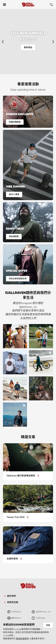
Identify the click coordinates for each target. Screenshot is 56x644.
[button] (3, 42)
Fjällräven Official (14, 619)
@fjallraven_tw (43, 612)
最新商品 (28, 47)
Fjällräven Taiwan (14, 613)
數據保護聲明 (22, 639)
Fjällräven (41, 618)
